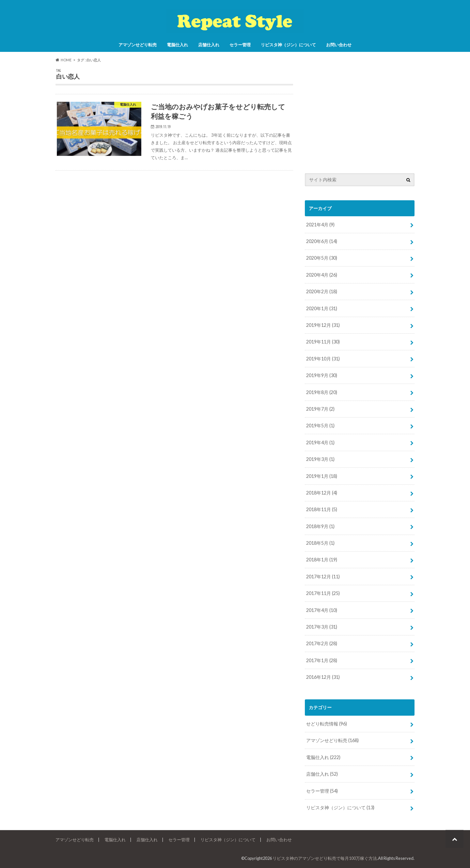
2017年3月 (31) (322, 627)
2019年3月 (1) (320, 459)
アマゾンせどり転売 (138, 45)
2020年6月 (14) (322, 241)
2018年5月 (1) (320, 543)
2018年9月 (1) (320, 526)
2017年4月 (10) (322, 610)
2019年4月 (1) (320, 442)
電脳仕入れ (177, 45)
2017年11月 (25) (323, 593)
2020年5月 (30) (322, 258)
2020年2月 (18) (322, 291)
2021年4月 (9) (320, 225)
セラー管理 (240, 45)
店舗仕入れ (209, 45)
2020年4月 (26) (322, 275)
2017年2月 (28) (322, 643)
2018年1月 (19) (322, 560)
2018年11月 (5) (322, 509)
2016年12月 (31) (323, 677)
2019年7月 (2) (320, 409)
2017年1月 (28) (322, 660)
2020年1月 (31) (322, 308)
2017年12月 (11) (323, 577)
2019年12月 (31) (323, 325)
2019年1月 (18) (322, 476)
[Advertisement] (360, 114)
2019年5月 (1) (320, 426)
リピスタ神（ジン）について (288, 45)
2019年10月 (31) (323, 359)
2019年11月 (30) (323, 342)
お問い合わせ (339, 45)
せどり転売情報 (327, 724)
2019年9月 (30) (322, 375)
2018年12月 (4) (322, 493)
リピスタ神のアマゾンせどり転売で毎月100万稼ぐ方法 (325, 858)
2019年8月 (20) (322, 392)
